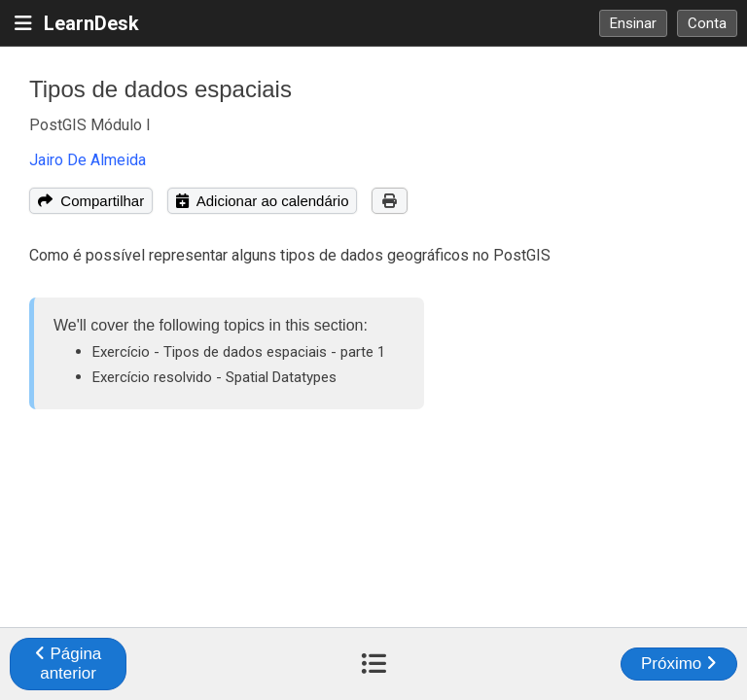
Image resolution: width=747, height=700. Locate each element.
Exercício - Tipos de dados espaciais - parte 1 (239, 352)
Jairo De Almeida (88, 160)
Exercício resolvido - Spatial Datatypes (214, 377)
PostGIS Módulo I (90, 125)
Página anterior (69, 664)
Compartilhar (91, 201)
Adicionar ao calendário (262, 201)
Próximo (679, 664)
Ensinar (633, 23)
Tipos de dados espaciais (160, 89)
